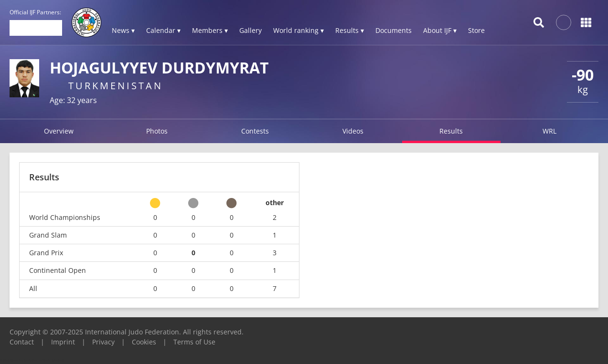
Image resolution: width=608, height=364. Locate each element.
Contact (22, 342)
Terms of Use (194, 342)
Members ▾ (210, 30)
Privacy (103, 342)
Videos (353, 131)
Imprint (63, 342)
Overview (59, 131)
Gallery (251, 30)
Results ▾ (350, 30)
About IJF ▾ (440, 30)
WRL (549, 131)
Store (476, 30)
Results (451, 131)
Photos (157, 131)
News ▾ (123, 30)
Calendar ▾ (163, 30)
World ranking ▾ (299, 30)
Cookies (144, 342)
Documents (394, 30)
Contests (255, 131)
